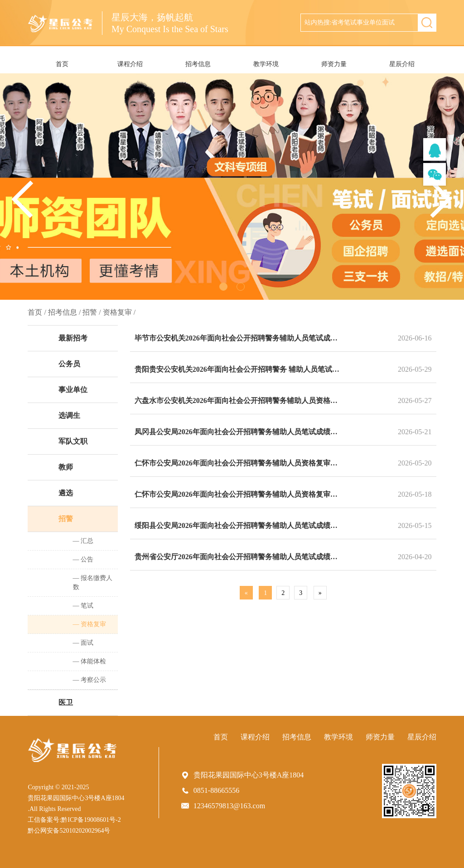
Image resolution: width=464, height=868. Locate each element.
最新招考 (73, 338)
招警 (66, 519)
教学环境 (266, 64)
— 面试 (83, 643)
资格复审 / (119, 312)
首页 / (37, 312)
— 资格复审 (90, 624)
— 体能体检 (90, 661)
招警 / (92, 312)
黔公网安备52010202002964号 (69, 831)
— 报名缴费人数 (93, 583)
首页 (62, 64)
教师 (66, 467)
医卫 (66, 703)
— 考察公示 (90, 680)
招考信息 (198, 64)
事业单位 (73, 390)
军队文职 (73, 441)
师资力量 (334, 64)
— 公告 (83, 559)
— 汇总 (83, 541)
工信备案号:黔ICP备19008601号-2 (74, 820)
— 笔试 (83, 606)
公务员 (69, 364)
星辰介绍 (402, 64)
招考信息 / (64, 312)
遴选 (66, 493)
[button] (441, 199)
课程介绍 (130, 64)
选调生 (69, 415)
